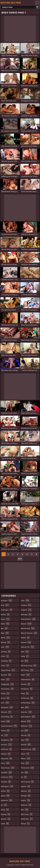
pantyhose (27, 689)
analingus (7, 610)
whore (25, 824)
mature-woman (29, 633)
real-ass (26, 712)
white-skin (27, 819)
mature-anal (28, 628)
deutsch (6, 675)
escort (5, 698)
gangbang (7, 740)
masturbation (28, 619)
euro (5, 703)
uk (24, 777)
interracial (7, 786)
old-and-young (29, 666)
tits (25, 772)
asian (5, 619)
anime (5, 614)
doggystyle (8, 684)
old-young (27, 670)
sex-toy (26, 735)
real (25, 707)
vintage (26, 796)
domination (7, 689)
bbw (5, 633)
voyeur (26, 800)
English (37, 3)
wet (25, 810)
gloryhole (7, 758)
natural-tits (28, 647)
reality (26, 721)
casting (6, 652)
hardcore (7, 777)
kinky (5, 810)
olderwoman (28, 679)
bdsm (5, 638)
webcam (26, 805)
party (25, 693)
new (25, 652)
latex (5, 824)
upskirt (26, 786)
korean (6, 819)
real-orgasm (28, 717)
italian (5, 791)
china (5, 666)
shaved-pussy (28, 749)
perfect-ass (27, 698)
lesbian (26, 605)
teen (25, 763)
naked (25, 638)
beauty (6, 642)
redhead (27, 726)
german (6, 745)
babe (5, 624)
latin (25, 600)
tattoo (26, 758)
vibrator (26, 791)
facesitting (7, 717)
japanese (7, 800)
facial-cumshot (9, 726)
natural (26, 642)
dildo (5, 679)
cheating (6, 661)
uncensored (27, 782)
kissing (6, 814)
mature (26, 624)
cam (5, 647)
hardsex (6, 782)
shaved (26, 745)
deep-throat (8, 670)
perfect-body (28, 703)
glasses (6, 754)
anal (5, 605)
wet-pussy (27, 814)
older (25, 675)
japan (5, 796)
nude (25, 656)
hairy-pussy (8, 768)
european (7, 707)
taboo (25, 754)
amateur (7, 600)
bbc (4, 628)
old (25, 661)
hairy (5, 763)
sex (25, 731)
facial (5, 721)
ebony (5, 693)
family (5, 731)
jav (4, 805)
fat (4, 735)
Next (20, 559)
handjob (7, 772)
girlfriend (7, 749)
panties (26, 684)
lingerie (26, 610)
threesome (28, 768)
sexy (25, 740)
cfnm (5, 656)
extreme (6, 712)
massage (26, 614)
